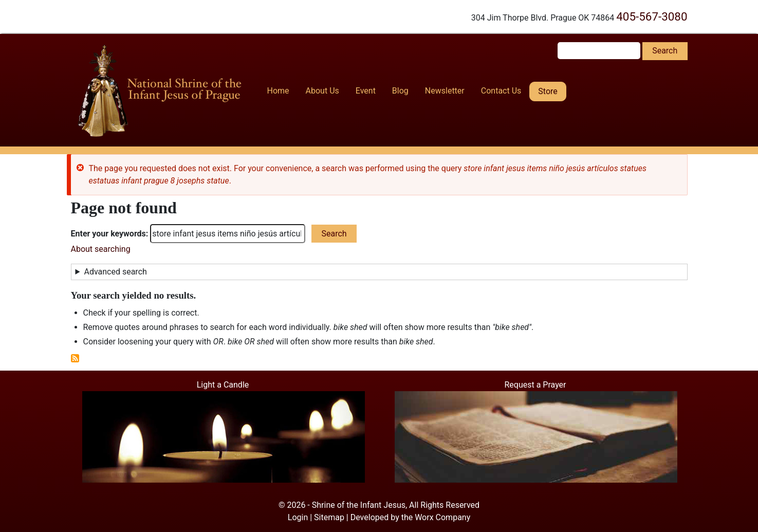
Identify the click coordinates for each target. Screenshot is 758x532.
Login (298, 517)
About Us (322, 91)
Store (548, 91)
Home (278, 91)
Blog (400, 91)
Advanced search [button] (115, 272)
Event (366, 91)
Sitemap (329, 517)
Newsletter (445, 91)
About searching (101, 249)
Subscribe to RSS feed (75, 358)
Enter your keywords (108, 234)
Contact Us (501, 91)
